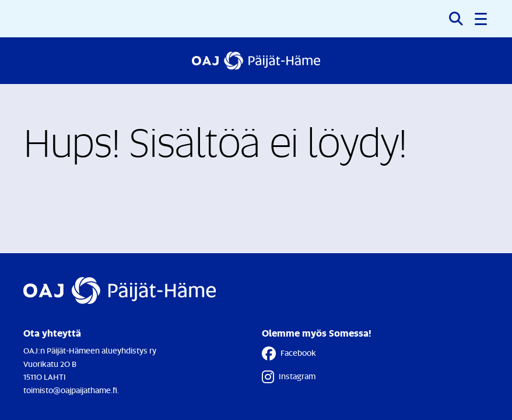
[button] (482, 19)
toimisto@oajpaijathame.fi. (71, 390)
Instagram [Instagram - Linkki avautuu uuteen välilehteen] (289, 377)
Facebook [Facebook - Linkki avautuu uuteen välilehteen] (289, 353)
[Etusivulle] (256, 61)
